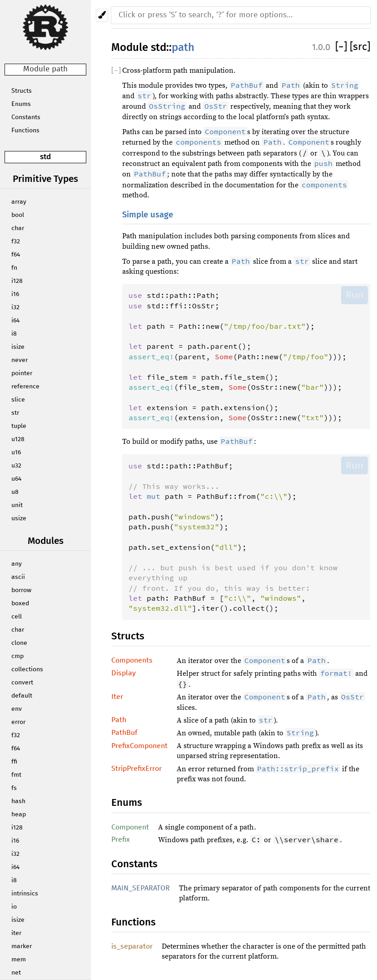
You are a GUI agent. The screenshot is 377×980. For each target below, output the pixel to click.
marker (22, 946)
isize (18, 347)
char (18, 228)
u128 (18, 439)
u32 (16, 466)
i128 (17, 281)
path (183, 47)
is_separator (132, 946)
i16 (15, 294)
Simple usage (148, 215)
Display (124, 673)
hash (18, 801)
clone (19, 643)
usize (19, 518)
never (20, 360)
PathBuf (124, 733)
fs (14, 788)
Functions (25, 131)
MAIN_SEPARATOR (141, 888)
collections (27, 669)
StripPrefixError (136, 769)
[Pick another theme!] (102, 15)
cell (17, 617)
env (17, 709)
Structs (22, 91)
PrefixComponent (139, 746)
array (19, 202)
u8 (15, 492)
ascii (18, 577)
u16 (16, 452)
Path (119, 720)
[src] (360, 47)
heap (19, 814)
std (45, 157)
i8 (14, 334)
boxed (20, 603)
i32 (15, 307)
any (17, 564)
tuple (19, 426)
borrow (21, 590)
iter (16, 933)
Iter (117, 697)
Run (355, 295)
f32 (16, 241)
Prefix (121, 839)
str (15, 413)
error (18, 722)
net (16, 973)
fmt (16, 775)
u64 (16, 479)
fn (14, 268)
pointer (22, 373)
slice (18, 400)
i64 (15, 321)
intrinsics (25, 894)
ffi (14, 762)
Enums (21, 104)
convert (22, 683)
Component (130, 827)
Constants (26, 117)
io (14, 907)
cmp (17, 656)
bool (18, 215)
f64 (16, 255)
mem (19, 960)
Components (132, 660)
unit (17, 505)
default (22, 696)
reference (25, 387)
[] (342, 47)
